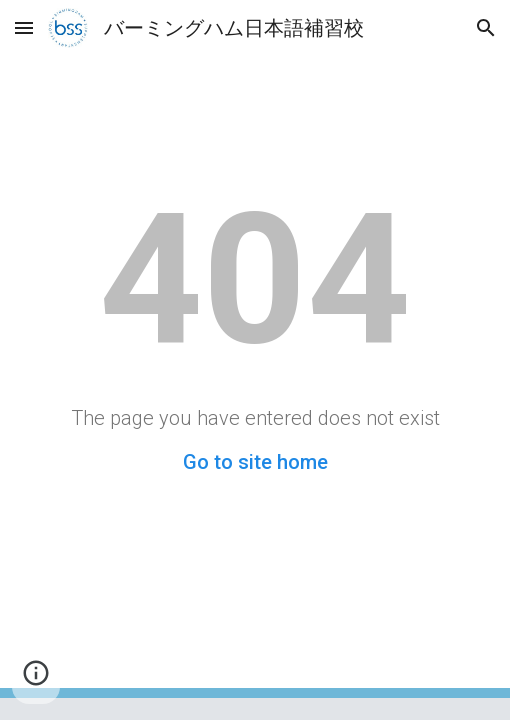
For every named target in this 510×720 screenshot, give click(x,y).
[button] (24, 27)
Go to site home (255, 462)
